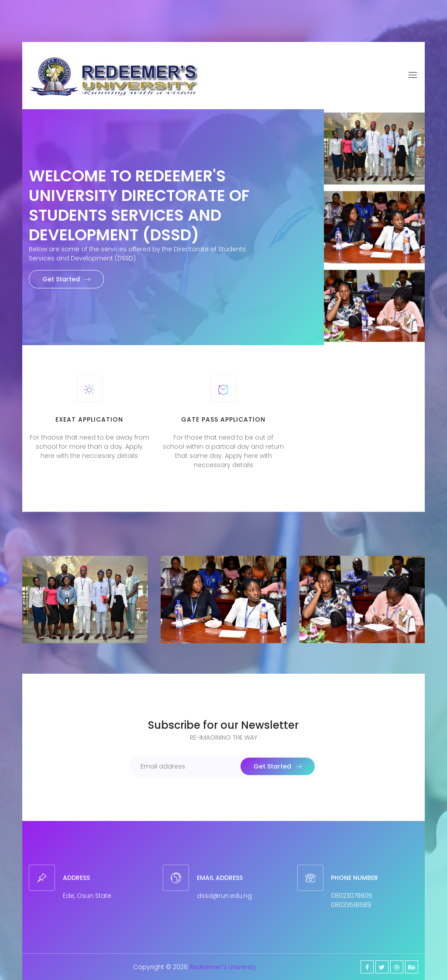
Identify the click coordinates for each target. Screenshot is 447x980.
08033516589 (351, 905)
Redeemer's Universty (223, 967)
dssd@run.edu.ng (224, 896)
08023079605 (352, 896)
